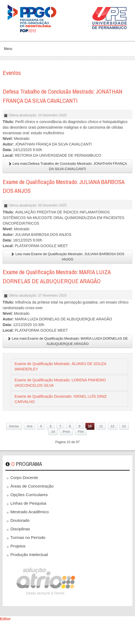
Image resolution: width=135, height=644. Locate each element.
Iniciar (14, 426)
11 (101, 426)
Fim (81, 432)
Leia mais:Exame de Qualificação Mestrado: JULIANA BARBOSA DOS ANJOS (67, 257)
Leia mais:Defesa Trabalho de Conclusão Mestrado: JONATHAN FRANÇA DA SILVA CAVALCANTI (68, 166)
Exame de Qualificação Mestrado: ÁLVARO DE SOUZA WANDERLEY (60, 366)
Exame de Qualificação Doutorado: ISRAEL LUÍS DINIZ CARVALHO (61, 399)
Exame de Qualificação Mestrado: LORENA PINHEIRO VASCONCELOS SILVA (60, 383)
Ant (29, 426)
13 (124, 426)
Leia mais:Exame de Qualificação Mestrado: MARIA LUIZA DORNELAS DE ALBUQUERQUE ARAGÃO (68, 341)
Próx (66, 432)
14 (53, 432)
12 (113, 426)
